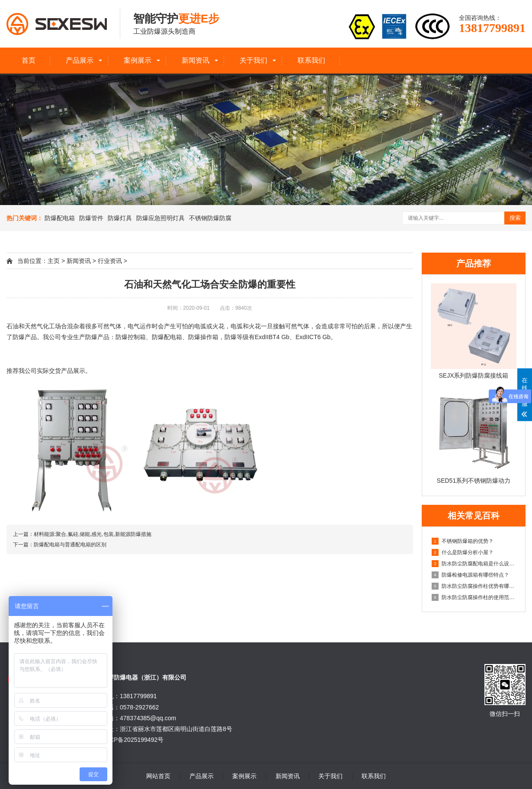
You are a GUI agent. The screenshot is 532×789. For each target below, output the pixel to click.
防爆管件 (91, 218)
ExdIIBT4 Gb (272, 337)
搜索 (515, 218)
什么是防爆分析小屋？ (463, 552)
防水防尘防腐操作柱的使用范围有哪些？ (474, 597)
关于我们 (253, 60)
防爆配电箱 (60, 218)
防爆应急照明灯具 (160, 218)
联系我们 (311, 60)
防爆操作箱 (203, 337)
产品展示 (80, 60)
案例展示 (138, 60)
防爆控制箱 (131, 337)
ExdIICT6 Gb (313, 337)
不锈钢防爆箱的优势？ (463, 541)
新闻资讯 (195, 60)
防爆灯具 (120, 218)
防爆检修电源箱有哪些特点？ (470, 575)
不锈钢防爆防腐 (210, 218)
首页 (29, 60)
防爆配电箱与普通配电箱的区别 (70, 545)
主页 (54, 261)
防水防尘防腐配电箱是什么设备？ (474, 564)
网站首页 (158, 776)
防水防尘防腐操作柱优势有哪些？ (474, 586)
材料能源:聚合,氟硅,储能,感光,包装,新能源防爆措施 (93, 534)
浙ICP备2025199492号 (133, 740)
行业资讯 (110, 261)
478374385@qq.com (148, 718)
